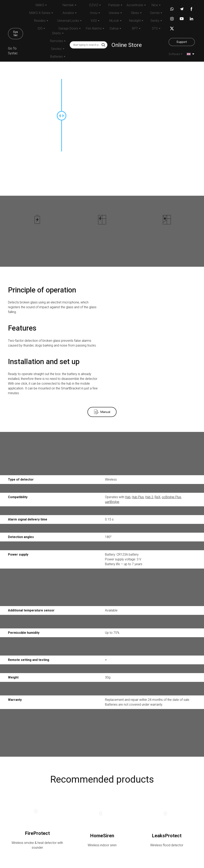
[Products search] (89, 45)
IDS (40, 28)
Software (174, 54)
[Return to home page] (16, 14)
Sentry (155, 21)
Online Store (127, 45)
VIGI (94, 21)
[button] (16, 34)
